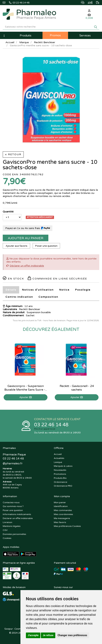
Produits (26, 36)
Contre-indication (19, 297)
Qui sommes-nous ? (13, 506)
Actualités (59, 458)
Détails (11, 290)
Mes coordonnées (63, 514)
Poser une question (46, 246)
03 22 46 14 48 (51, 425)
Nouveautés (60, 470)
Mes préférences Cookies (67, 526)
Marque (24, 42)
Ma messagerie (62, 518)
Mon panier (60, 502)
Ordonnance (60, 482)
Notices (38, 290)
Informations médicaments (17, 514)
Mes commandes (63, 510)
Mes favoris (60, 522)
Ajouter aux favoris (17, 246)
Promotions (60, 474)
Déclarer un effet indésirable (27, 266)
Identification (61, 506)
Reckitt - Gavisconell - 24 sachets (77, 388)
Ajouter (26, 397)
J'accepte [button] (33, 635)
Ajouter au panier (26, 238)
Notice (64, 290)
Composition (48, 297)
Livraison (7, 522)
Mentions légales (12, 526)
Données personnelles (14, 534)
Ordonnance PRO (63, 486)
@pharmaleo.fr (13, 463)
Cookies (7, 538)
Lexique (58, 462)
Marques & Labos (63, 466)
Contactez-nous (11, 502)
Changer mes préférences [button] (72, 635)
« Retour (13, 154)
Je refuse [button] (48, 635)
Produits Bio (60, 478)
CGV (5, 530)
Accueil (10, 42)
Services (85, 36)
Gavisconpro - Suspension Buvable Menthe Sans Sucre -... (26, 388)
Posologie (83, 290)
